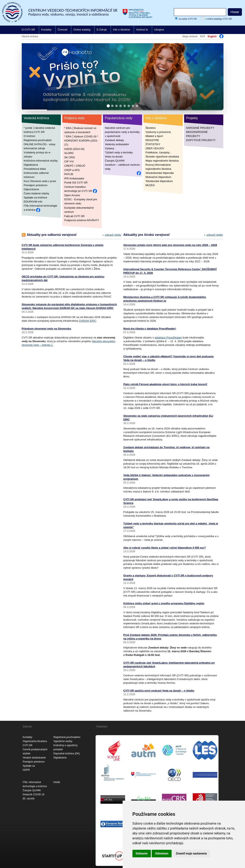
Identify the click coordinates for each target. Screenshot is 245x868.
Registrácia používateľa (38, 140)
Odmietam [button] (162, 853)
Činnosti (62, 30)
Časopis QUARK (115, 161)
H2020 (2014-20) (74, 149)
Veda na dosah (114, 157)
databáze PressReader (168, 338)
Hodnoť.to (142, 30)
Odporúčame (31, 189)
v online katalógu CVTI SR (219, 19)
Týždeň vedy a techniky (119, 152)
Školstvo (151, 128)
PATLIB (69, 174)
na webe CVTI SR (188, 19)
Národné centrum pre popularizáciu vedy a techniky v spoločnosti (122, 132)
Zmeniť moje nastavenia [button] (191, 853)
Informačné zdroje (34, 148)
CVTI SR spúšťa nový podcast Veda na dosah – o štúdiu (159, 691)
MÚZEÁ (150, 185)
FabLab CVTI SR (75, 216)
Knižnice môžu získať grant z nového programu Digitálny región (164, 603)
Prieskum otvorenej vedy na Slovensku (46, 329)
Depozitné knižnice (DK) (67, 754)
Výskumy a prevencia (158, 132)
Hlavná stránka (30, 36)
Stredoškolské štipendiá (160, 173)
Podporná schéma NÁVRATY (82, 220)
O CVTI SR (28, 30)
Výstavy (110, 148)
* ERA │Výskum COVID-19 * (81, 136)
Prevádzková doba (35, 169)
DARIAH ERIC (88, 321)
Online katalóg (82, 30)
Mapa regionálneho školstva (162, 161)
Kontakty (46, 30)
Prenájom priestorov (36, 185)
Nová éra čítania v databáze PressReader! (150, 329)
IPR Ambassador (74, 178)
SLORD (69, 153)
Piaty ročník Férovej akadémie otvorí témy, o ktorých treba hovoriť (165, 384)
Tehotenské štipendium (159, 181)
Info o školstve (121, 30)
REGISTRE (152, 140)
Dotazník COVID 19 (34, 794)
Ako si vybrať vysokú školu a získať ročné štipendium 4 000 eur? (165, 548)
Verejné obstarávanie (34, 758)
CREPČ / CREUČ (75, 166)
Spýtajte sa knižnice (36, 197)
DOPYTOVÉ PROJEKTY (201, 140)
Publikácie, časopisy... (159, 152)
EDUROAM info (33, 202)
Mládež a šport (154, 136)
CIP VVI (69, 161)
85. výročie (29, 799)
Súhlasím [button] (142, 853)
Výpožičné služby (63, 741)
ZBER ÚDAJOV (155, 148)
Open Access (72, 195)
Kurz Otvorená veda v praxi (40, 181)
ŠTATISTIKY (153, 144)
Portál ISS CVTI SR (76, 183)
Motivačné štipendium (158, 177)
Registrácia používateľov (67, 737)
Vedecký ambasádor (117, 144)
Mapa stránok (190, 36)
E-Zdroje (102, 30)
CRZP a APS (72, 170)
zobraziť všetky (113, 235)
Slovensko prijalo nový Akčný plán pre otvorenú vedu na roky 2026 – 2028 (170, 245)
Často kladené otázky (36, 193)
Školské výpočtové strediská (162, 157)
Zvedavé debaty (115, 140)
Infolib (57, 782)
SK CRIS (70, 157)
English (212, 36)
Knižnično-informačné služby (41, 161)
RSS (202, 36)
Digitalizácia (31, 165)
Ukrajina (159, 30)
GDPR (26, 770)
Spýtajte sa (29, 766)
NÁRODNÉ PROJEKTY (200, 128)
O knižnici (30, 136)
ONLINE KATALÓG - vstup (40, 144)
